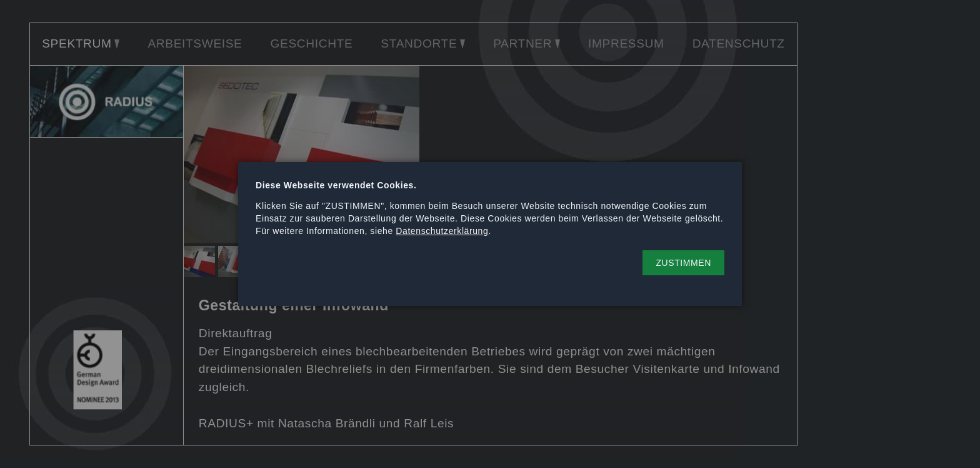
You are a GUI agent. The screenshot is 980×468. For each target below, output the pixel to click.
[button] (683, 263)
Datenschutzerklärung (442, 231)
